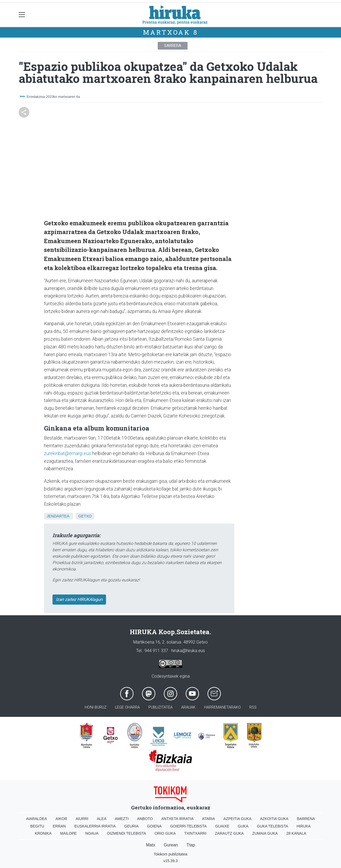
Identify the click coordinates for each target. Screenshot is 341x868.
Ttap (191, 845)
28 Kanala (296, 833)
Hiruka (304, 826)
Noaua (92, 833)
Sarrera (173, 46)
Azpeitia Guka (238, 819)
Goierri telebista (188, 826)
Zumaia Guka (265, 833)
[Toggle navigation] (22, 15)
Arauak (188, 707)
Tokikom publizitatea (170, 854)
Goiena (154, 826)
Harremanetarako (222, 707)
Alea (102, 819)
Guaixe (222, 826)
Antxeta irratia (178, 819)
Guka (243, 826)
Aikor (61, 819)
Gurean (171, 845)
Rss (253, 707)
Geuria (131, 826)
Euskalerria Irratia (95, 826)
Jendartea (58, 516)
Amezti (122, 819)
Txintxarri (195, 833)
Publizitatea (161, 707)
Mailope (68, 833)
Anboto (145, 819)
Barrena (306, 819)
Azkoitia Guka (274, 819)
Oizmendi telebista (127, 833)
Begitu (37, 826)
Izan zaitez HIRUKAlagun (79, 599)
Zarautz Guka (229, 833)
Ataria (208, 819)
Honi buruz (96, 707)
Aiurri (82, 819)
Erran (59, 826)
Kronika (43, 833)
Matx (151, 845)
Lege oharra (127, 707)
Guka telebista (272, 826)
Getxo (85, 516)
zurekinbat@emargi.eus (68, 453)
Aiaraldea (37, 819)
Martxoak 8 (171, 32)
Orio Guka (165, 833)
